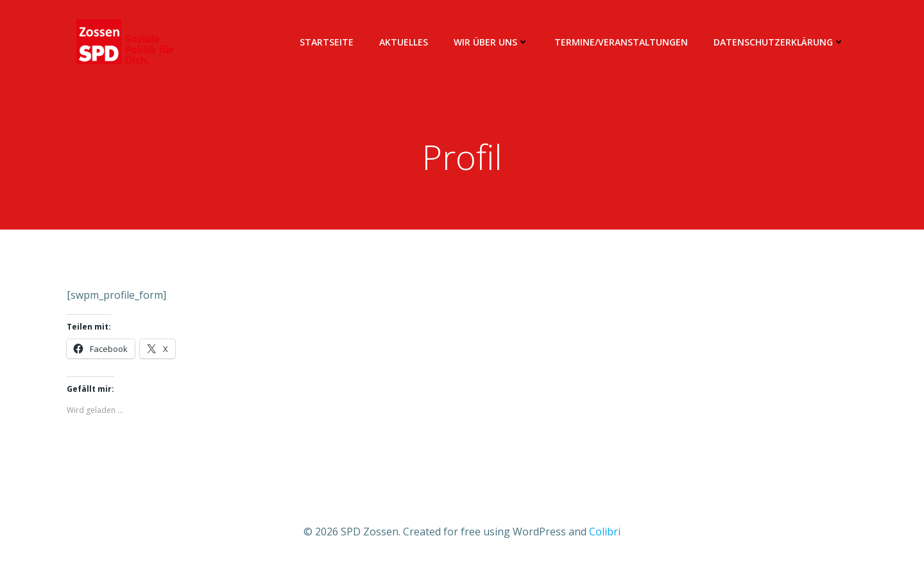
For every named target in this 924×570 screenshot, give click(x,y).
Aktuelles (404, 42)
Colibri (605, 532)
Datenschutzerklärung (779, 42)
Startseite (327, 42)
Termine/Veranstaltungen (621, 42)
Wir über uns (491, 42)
